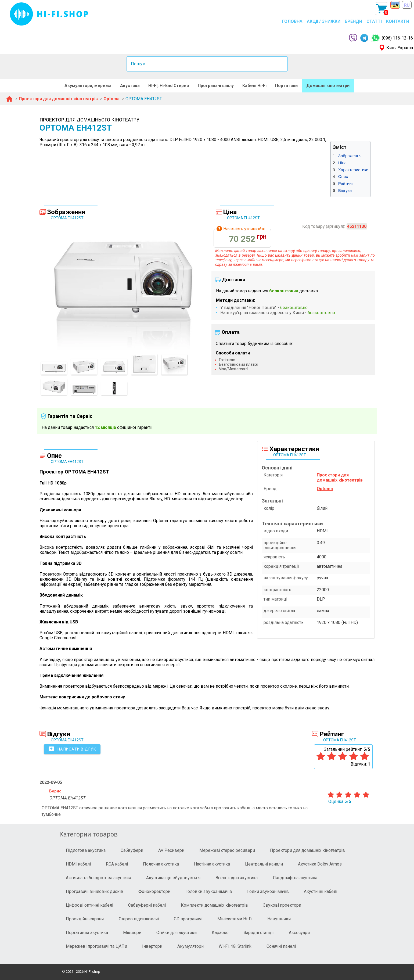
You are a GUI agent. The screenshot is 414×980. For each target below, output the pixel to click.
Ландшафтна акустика (295, 878)
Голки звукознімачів (268, 891)
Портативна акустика (87, 933)
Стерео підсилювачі (139, 919)
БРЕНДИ (353, 21)
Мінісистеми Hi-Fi (235, 919)
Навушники (279, 919)
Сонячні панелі (281, 946)
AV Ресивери (171, 850)
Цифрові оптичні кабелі (89, 905)
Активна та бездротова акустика (98, 878)
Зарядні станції (259, 933)
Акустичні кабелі (321, 891)
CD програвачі (188, 919)
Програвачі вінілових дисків (95, 891)
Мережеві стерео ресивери (227, 850)
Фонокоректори (154, 891)
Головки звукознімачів (209, 891)
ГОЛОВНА (292, 21)
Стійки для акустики (177, 933)
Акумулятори (190, 946)
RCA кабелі (117, 864)
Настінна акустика (212, 864)
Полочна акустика (161, 864)
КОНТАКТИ (398, 21)
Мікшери (132, 933)
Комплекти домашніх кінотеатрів (214, 905)
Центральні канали (264, 864)
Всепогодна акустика (237, 878)
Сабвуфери (132, 850)
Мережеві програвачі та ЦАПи (96, 946)
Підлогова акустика (86, 850)
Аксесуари (299, 933)
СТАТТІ (374, 21)
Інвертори (152, 946)
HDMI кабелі (78, 864)
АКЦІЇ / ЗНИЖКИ (324, 21)
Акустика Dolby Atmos (320, 864)
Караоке (220, 933)
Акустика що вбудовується (173, 878)
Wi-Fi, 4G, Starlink (235, 946)
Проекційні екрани (85, 919)
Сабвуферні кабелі (147, 905)
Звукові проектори (282, 905)
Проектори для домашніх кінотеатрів (307, 850)
